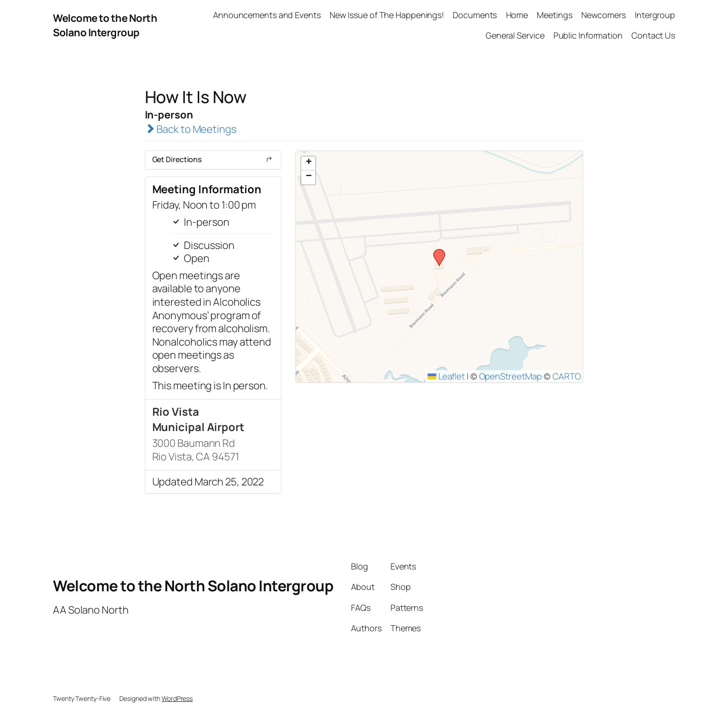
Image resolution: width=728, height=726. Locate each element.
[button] (436, 252)
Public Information (588, 35)
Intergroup (655, 15)
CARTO (567, 376)
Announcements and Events (267, 15)
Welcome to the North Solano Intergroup (105, 25)
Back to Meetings (191, 129)
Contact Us (653, 35)
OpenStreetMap (511, 376)
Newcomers (604, 15)
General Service (515, 35)
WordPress (177, 698)
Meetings (554, 15)
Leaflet (446, 376)
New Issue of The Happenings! (387, 15)
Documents (475, 15)
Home (517, 15)
